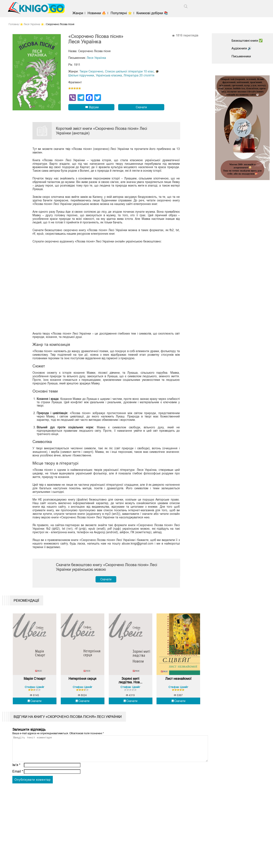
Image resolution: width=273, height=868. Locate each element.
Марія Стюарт (35, 684)
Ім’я (16, 776)
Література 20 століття (139, 75)
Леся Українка (96, 58)
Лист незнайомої (178, 684)
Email (18, 782)
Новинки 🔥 (99, 13)
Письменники (242, 56)
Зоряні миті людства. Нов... (130, 686)
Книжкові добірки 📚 (155, 13)
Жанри (80, 13)
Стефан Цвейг (35, 693)
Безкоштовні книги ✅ (248, 41)
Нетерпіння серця (82, 684)
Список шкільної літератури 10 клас (129, 72)
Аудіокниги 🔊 (242, 48)
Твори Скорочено (91, 72)
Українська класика (109, 75)
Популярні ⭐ (124, 13)
